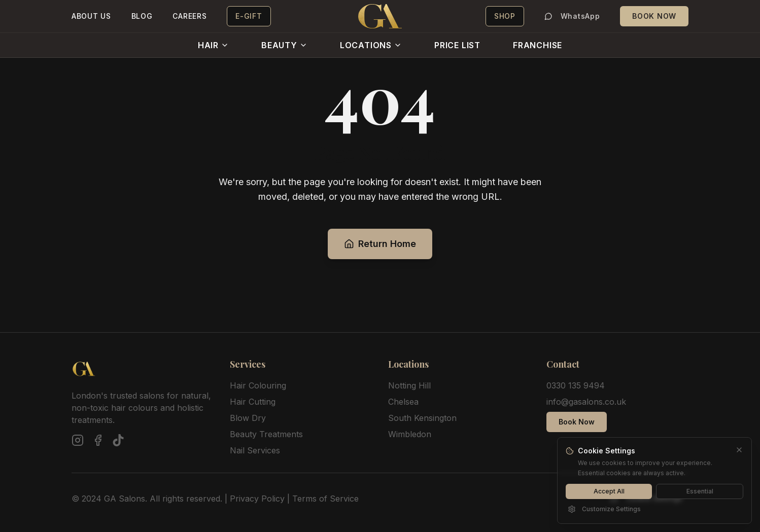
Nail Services (255, 450)
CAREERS (189, 16)
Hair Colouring (258, 385)
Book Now (577, 422)
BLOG (142, 16)
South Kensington (422, 418)
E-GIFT (249, 16)
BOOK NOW (654, 16)
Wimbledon (410, 434)
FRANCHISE (538, 45)
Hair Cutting (253, 402)
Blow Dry (248, 418)
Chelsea (403, 402)
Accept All (609, 491)
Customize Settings (604, 509)
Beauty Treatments (266, 434)
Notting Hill (409, 385)
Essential (700, 491)
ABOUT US (91, 16)
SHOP (505, 16)
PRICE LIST (457, 45)
